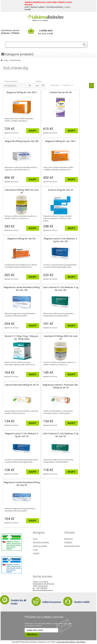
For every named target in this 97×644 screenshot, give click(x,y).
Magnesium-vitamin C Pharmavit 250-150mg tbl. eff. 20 (60, 386)
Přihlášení (15, 33)
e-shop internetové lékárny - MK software (71, 642)
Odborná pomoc (52, 602)
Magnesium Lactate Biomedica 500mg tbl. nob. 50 (22, 484)
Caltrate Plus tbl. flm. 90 (61, 92)
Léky (6, 60)
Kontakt (36, 553)
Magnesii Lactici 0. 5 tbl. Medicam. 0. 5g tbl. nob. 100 (61, 240)
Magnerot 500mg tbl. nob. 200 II (22, 92)
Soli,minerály (15, 60)
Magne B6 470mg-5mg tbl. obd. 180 (22, 141)
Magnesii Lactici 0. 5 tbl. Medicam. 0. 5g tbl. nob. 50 (22, 435)
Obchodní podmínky (41, 542)
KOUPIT (33, 131)
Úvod (35, 539)
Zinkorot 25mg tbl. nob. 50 (60, 190)
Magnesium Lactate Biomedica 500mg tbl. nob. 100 (22, 289)
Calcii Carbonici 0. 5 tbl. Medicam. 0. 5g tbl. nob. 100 (60, 289)
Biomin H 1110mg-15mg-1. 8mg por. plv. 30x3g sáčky (22, 337)
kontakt (28, 9)
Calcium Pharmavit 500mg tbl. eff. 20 (22, 385)
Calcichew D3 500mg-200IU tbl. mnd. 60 (22, 191)
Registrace (5, 33)
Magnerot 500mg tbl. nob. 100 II (60, 141)
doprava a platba (38, 7)
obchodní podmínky (54, 7)
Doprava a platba (40, 546)
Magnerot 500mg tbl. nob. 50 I (22, 239)
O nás (35, 550)
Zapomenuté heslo (72, 546)
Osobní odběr (82, 602)
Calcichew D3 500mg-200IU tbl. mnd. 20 (61, 337)
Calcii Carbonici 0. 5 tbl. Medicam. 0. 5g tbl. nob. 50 (60, 435)
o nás (67, 7)
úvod (27, 7)
